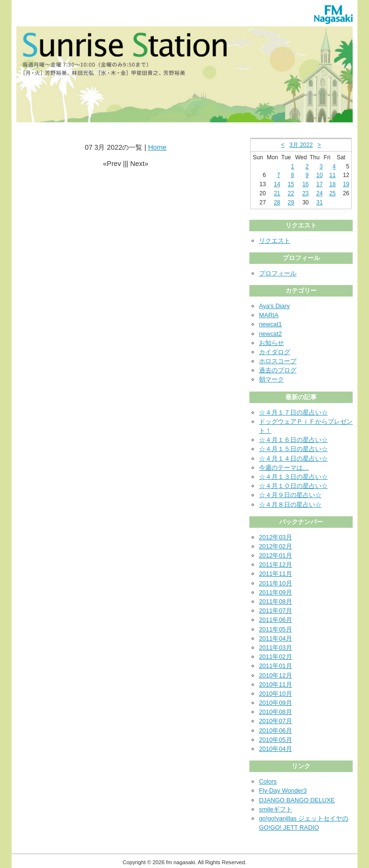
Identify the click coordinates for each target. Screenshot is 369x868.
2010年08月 (276, 712)
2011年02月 (276, 657)
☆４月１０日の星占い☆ (293, 486)
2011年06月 (276, 620)
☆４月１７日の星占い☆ (293, 412)
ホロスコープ (278, 361)
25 (332, 193)
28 (277, 202)
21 (277, 193)
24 (319, 193)
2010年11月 (276, 684)
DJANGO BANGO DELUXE (297, 800)
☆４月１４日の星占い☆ (293, 458)
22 (291, 193)
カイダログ (275, 352)
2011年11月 (276, 574)
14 (277, 184)
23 (305, 193)
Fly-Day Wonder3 (283, 791)
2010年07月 (276, 721)
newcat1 (271, 324)
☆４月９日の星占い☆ (290, 495)
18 (332, 184)
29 (291, 202)
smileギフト (276, 809)
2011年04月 (276, 638)
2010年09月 (276, 703)
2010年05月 (276, 740)
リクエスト (275, 241)
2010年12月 (276, 675)
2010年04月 (276, 749)
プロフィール (278, 273)
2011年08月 (276, 601)
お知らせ (271, 343)
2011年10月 (276, 583)
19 (346, 184)
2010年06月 (276, 731)
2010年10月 (276, 694)
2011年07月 (276, 611)
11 (332, 175)
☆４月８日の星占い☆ (290, 505)
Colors (268, 781)
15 (291, 184)
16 (305, 184)
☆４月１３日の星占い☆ (293, 477)
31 (319, 202)
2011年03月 (276, 648)
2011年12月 (276, 565)
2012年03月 (276, 537)
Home (157, 147)
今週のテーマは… (284, 468)
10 (319, 175)
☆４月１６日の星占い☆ (293, 440)
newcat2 (271, 334)
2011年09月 (276, 592)
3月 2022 (301, 145)
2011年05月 (276, 629)
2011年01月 (276, 666)
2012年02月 (276, 546)
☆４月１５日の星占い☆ (293, 449)
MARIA (269, 315)
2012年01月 (276, 555)
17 (319, 184)
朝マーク (271, 379)
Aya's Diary (274, 306)
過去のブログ (278, 370)
